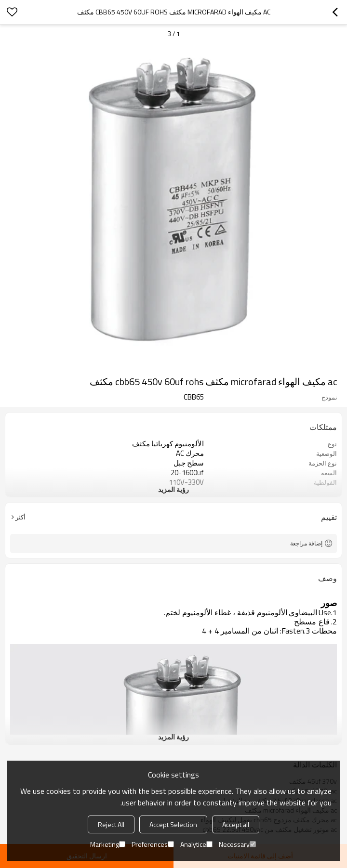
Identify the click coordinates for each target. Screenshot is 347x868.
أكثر (20, 517)
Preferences (153, 844)
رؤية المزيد (173, 489)
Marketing (108, 844)
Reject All (111, 824)
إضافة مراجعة (306, 543)
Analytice (196, 844)
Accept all (236, 824)
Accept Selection (173, 824)
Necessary (237, 844)
